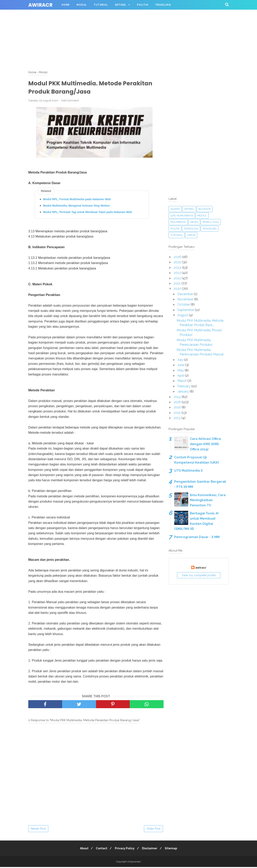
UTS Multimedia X (188, 471)
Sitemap (173, 849)
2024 (178, 268)
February (184, 386)
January (184, 391)
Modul (82, 5)
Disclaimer (151, 849)
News (194, 222)
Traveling (163, 5)
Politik (143, 5)
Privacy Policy (125, 849)
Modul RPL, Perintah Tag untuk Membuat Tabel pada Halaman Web (88, 213)
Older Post (153, 830)
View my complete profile (199, 575)
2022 (178, 278)
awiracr (40, 5)
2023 (178, 273)
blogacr (205, 209)
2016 (178, 407)
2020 (178, 289)
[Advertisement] (120, 28)
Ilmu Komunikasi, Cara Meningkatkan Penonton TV (208, 500)
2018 (178, 402)
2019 (178, 397)
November (186, 299)
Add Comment (70, 101)
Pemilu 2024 (211, 222)
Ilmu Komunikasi (182, 216)
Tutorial (101, 5)
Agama (175, 209)
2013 (178, 418)
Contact (101, 849)
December (186, 294)
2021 (178, 283)
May (181, 370)
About (82, 849)
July (181, 360)
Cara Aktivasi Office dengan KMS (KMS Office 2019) (205, 444)
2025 (178, 262)
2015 (178, 413)
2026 (178, 257)
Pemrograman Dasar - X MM (197, 537)
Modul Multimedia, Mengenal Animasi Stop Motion (76, 206)
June (181, 365)
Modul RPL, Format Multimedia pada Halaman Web (77, 200)
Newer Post (38, 830)
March (182, 381)
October (184, 304)
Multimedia (178, 222)
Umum (191, 235)
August (183, 315)
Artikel (121, 5)
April (181, 376)
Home (66, 5)
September (186, 310)
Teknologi (191, 229)
